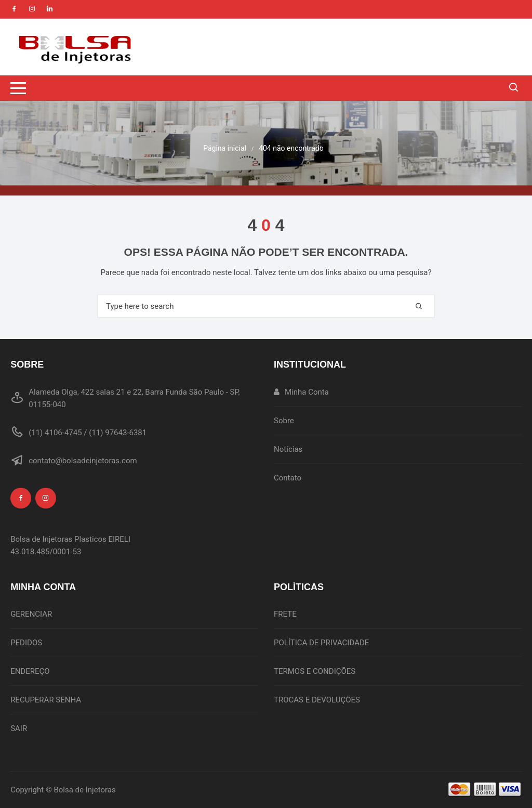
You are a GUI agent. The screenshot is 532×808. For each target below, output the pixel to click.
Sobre (284, 421)
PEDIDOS (26, 643)
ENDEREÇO (30, 671)
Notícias (288, 449)
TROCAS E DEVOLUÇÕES (317, 700)
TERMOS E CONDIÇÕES (315, 671)
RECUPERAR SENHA (46, 700)
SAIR (19, 728)
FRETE (285, 614)
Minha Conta (301, 392)
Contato (288, 478)
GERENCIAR (31, 614)
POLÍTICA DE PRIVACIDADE (321, 643)
